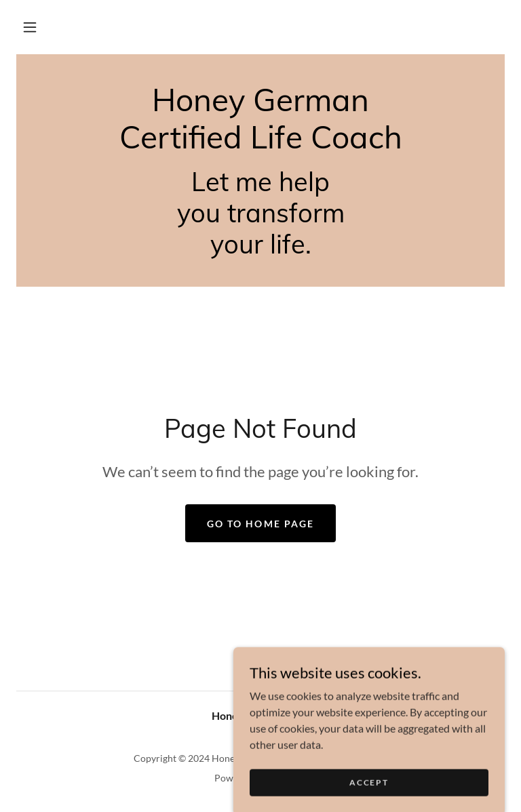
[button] (30, 27)
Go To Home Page (260, 524)
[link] (260, 144)
